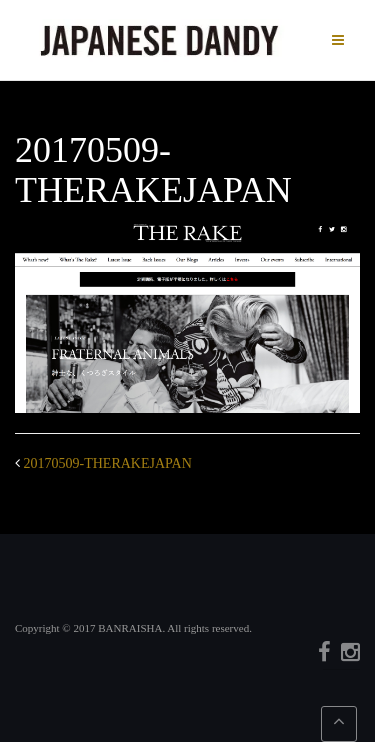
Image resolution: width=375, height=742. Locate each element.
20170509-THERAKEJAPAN (108, 463)
